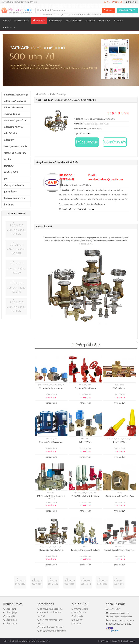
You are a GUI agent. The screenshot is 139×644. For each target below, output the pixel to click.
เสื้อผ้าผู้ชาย (68, 15)
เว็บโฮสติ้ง (77, 616)
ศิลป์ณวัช (77, 620)
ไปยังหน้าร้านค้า (115, 142)
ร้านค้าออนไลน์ (80, 609)
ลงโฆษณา (90, 21)
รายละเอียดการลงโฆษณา (50, 627)
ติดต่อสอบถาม (9, 28)
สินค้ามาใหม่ (104, 21)
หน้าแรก (7, 21)
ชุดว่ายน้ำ (86, 15)
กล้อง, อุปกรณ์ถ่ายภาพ (14, 185)
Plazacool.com (111, 641)
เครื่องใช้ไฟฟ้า (10, 134)
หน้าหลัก (41, 94)
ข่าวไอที (76, 624)
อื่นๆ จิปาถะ (9, 205)
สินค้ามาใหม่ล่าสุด (58, 94)
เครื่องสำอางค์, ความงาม (15, 101)
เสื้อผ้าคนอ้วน (96, 15)
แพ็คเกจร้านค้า (39, 21)
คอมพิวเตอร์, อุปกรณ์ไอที (15, 121)
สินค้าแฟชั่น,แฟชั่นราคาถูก (16, 95)
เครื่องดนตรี (9, 140)
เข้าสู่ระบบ (131, 2)
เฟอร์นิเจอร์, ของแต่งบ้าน (15, 153)
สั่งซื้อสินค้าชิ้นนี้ (87, 142)
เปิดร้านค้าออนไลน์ (113, 2)
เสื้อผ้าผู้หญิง (58, 15)
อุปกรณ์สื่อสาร (10, 192)
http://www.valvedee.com (84, 209)
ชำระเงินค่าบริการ (74, 21)
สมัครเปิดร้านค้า (127, 10)
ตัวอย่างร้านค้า (56, 21)
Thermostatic (85, 134)
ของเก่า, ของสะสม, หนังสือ (15, 147)
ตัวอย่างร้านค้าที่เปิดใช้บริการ (52, 631)
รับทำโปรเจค (79, 613)
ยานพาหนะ (9, 166)
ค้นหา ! (108, 10)
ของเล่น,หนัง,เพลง (12, 114)
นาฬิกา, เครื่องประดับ (13, 108)
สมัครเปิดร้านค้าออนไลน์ (50, 609)
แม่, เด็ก (7, 159)
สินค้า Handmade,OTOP (15, 198)
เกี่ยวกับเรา (118, 21)
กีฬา (5, 179)
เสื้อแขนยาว (10, 624)
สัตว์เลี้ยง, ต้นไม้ (11, 172)
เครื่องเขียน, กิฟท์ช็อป (13, 127)
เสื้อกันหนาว (10, 620)
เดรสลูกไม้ (77, 15)
